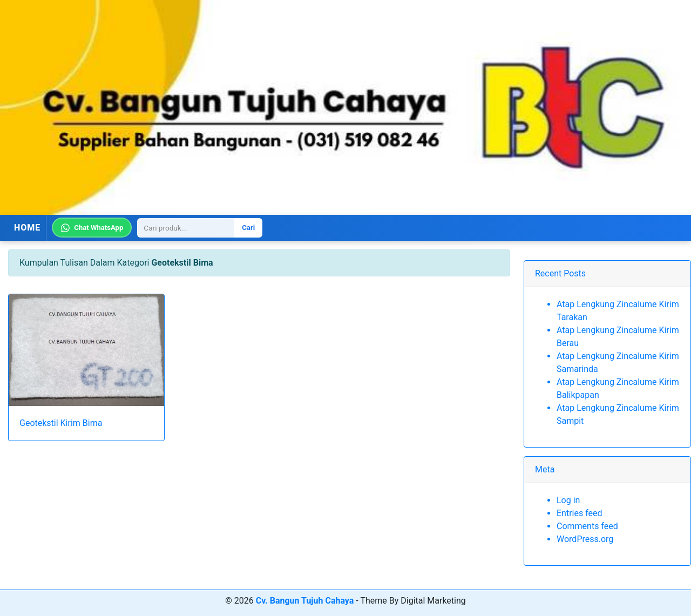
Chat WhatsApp (92, 228)
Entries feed (580, 513)
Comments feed (587, 526)
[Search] (186, 228)
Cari (248, 228)
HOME (27, 228)
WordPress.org (585, 539)
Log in (568, 500)
